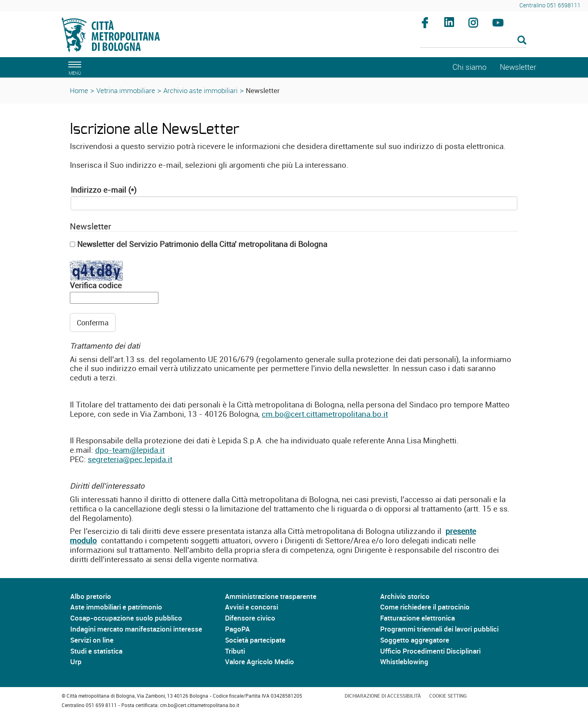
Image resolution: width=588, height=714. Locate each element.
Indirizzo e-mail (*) (104, 190)
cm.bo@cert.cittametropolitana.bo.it (325, 414)
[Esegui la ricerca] (522, 41)
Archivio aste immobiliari (200, 90)
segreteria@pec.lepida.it (130, 459)
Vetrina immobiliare (126, 90)
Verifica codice (96, 286)
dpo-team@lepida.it (130, 450)
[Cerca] (473, 41)
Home (79, 90)
